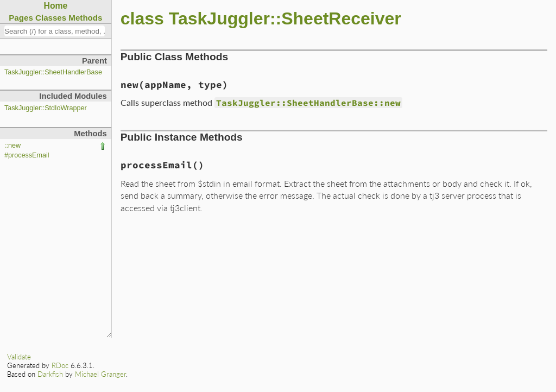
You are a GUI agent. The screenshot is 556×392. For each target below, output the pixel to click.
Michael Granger (100, 374)
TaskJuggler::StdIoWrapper (46, 108)
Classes (51, 18)
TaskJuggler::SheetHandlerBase (53, 72)
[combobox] (55, 31)
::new (12, 146)
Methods (85, 18)
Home (56, 6)
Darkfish (50, 374)
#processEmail (27, 155)
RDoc (60, 365)
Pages (21, 18)
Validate (19, 357)
